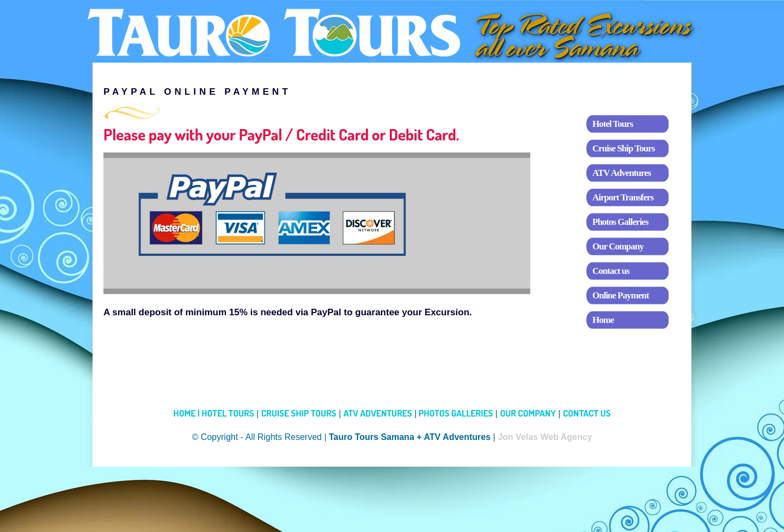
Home (603, 320)
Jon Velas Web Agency (545, 437)
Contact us (611, 271)
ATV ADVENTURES (378, 413)
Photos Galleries (620, 222)
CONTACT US (587, 413)
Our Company (618, 246)
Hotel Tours (613, 124)
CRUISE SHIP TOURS (299, 413)
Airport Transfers (623, 197)
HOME (187, 413)
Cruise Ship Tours (623, 148)
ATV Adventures (621, 173)
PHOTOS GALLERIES (455, 413)
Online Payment (621, 295)
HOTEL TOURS (228, 413)
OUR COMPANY (528, 413)
